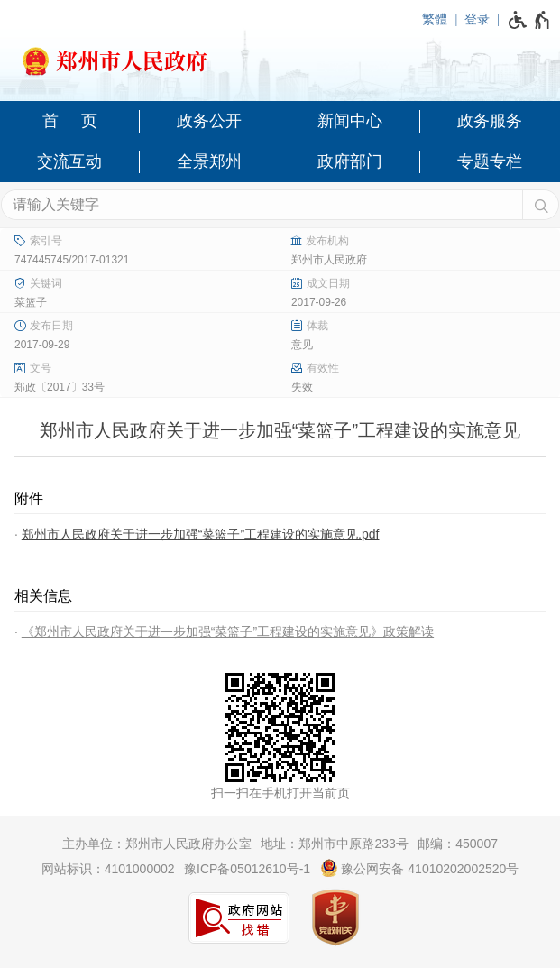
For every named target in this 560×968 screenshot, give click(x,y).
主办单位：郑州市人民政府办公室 (157, 844)
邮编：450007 (458, 844)
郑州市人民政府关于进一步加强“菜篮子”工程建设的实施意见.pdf (201, 534)
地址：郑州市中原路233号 (334, 844)
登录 (477, 19)
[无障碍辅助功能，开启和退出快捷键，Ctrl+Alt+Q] (530, 20)
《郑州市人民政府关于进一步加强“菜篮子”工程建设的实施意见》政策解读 (228, 632)
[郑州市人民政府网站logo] (280, 56)
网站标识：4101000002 (108, 869)
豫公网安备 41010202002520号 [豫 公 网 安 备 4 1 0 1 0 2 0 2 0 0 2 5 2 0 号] (420, 868)
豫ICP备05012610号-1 (247, 869)
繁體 (435, 19)
